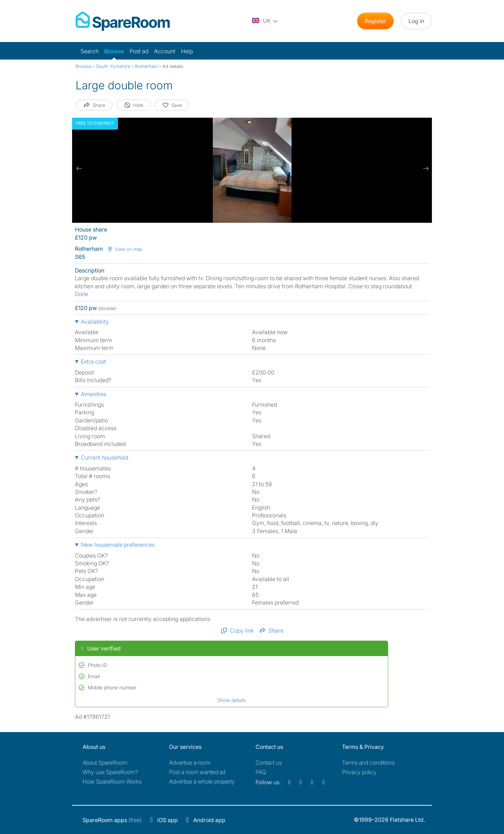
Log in (416, 21)
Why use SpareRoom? (110, 772)
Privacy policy (359, 772)
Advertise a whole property (202, 781)
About (105, 763)
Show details (232, 700)
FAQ (261, 772)
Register (375, 21)
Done (82, 294)
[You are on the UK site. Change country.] (265, 21)
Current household (104, 457)
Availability (95, 322)
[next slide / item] (425, 168)
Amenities (94, 394)
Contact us (269, 763)
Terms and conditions (368, 763)
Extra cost (93, 361)
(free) (112, 820)
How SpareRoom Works (112, 781)
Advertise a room (190, 763)
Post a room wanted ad (197, 772)
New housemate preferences (118, 545)
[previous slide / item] (79, 168)
